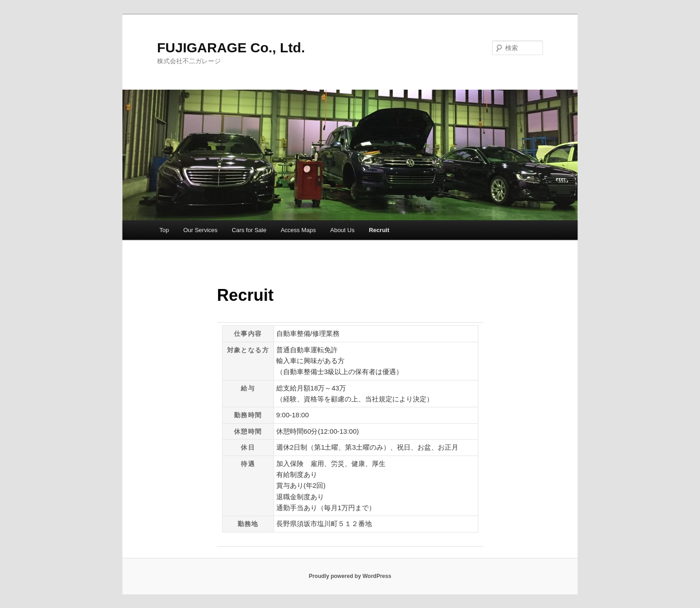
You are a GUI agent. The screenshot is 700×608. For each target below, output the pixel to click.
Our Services (200, 230)
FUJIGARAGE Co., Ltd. (231, 48)
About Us (342, 230)
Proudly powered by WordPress (350, 576)
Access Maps (298, 230)
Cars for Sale (249, 230)
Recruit (379, 230)
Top (164, 230)
